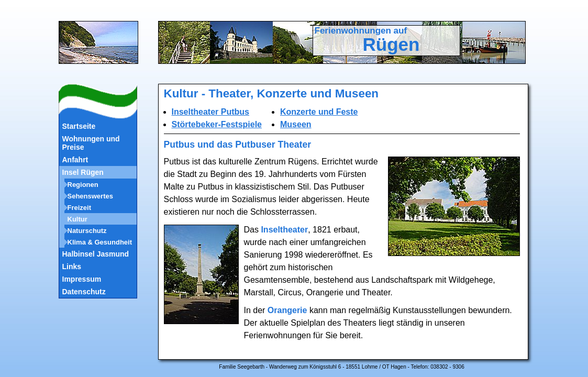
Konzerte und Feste (319, 112)
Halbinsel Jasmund (96, 254)
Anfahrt (75, 160)
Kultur (77, 219)
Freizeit (80, 208)
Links (72, 267)
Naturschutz (87, 231)
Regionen (83, 185)
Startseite (79, 126)
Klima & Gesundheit (100, 242)
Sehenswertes (90, 196)
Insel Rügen (83, 172)
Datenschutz (84, 292)
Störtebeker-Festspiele (217, 124)
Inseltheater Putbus (210, 112)
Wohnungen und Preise (91, 143)
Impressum (82, 279)
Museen (296, 124)
